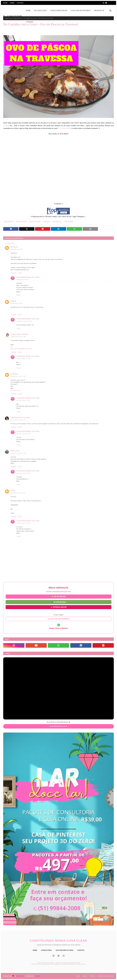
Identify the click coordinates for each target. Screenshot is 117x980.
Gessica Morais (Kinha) (19, 334)
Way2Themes (20, 976)
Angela (13, 301)
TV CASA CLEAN (65, 128)
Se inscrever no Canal (58, 726)
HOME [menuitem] (28, 11)
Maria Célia (15, 451)
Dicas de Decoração (35, 222)
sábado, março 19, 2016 (17, 249)
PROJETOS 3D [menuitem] (99, 11)
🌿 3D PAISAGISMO (58, 602)
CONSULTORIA (46, 950)
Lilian (13, 490)
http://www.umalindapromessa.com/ (21, 349)
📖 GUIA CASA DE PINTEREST (58, 619)
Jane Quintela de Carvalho (20, 417)
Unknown (14, 247)
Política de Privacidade (106, 976)
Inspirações (47, 222)
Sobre (12, 3)
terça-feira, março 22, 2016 (23, 359)
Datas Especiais (9, 222)
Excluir (20, 273)
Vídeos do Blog (68, 222)
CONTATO (81, 950)
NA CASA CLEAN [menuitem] (40, 11)
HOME (35, 950)
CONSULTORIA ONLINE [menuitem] (59, 11)
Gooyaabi (37, 976)
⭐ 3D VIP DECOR (58, 597)
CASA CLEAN (15, 16)
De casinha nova (16, 390)
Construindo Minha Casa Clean (28, 277)
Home (5, 3)
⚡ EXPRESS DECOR (58, 607)
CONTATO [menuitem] (29, 22)
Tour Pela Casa (57, 222)
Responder (14, 273)
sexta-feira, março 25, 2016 (23, 523)
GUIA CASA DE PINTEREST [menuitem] (81, 11)
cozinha (6, 126)
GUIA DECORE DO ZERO (65, 950)
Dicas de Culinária (21, 222)
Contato (20, 3)
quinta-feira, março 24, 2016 (18, 493)
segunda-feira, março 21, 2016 (24, 321)
